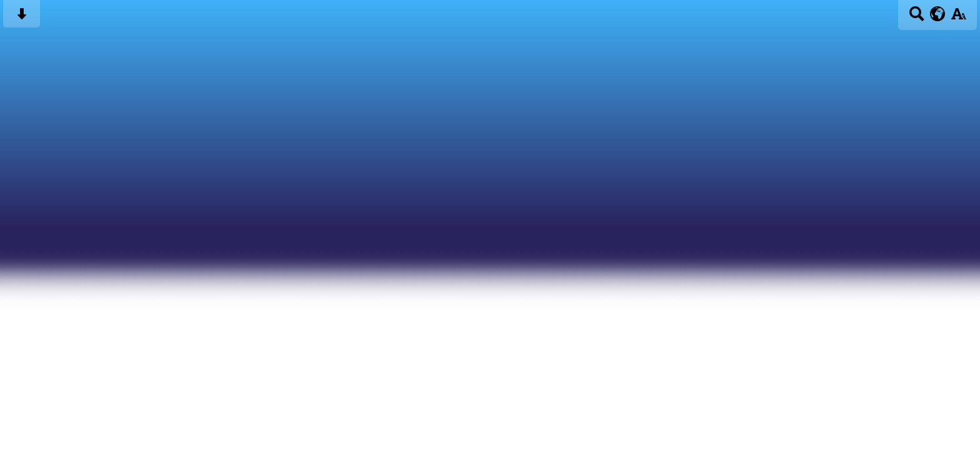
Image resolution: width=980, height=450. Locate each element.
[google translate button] (938, 14)
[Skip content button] (22, 18)
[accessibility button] (958, 18)
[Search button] (917, 18)
